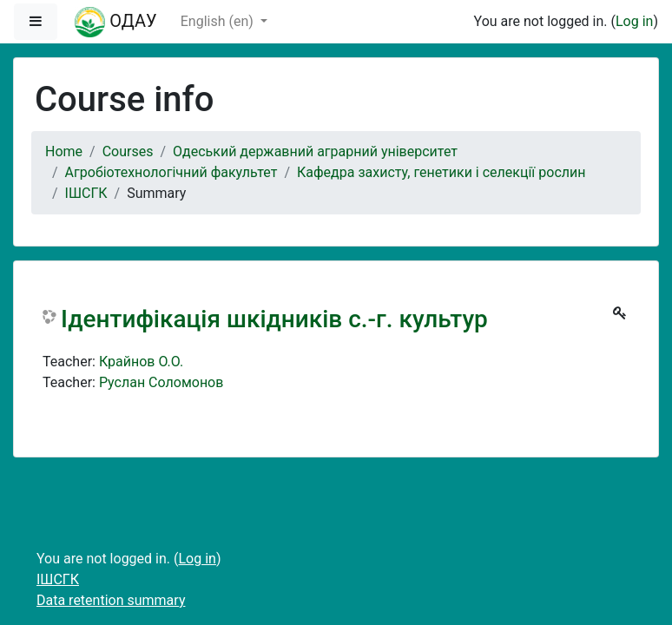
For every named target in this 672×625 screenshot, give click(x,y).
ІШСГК (86, 193)
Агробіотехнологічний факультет (171, 172)
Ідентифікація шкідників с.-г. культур (274, 319)
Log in (634, 21)
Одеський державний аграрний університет (315, 151)
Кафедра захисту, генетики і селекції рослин (441, 172)
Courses (128, 151)
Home (64, 151)
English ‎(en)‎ (219, 21)
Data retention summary (111, 600)
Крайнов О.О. (141, 362)
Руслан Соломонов (161, 382)
